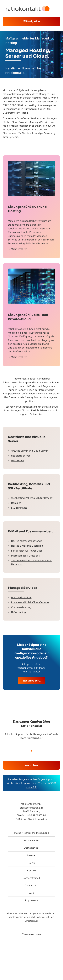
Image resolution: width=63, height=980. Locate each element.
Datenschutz (32, 885)
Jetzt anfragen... (31, 681)
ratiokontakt (23, 9)
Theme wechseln (31, 934)
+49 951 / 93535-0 (36, 815)
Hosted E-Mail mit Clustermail (28, 546)
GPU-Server (18, 460)
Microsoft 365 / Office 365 (25, 556)
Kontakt (32, 871)
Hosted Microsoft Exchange (27, 541)
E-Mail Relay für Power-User (27, 551)
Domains (16, 503)
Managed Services (21, 597)
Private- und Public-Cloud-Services (30, 602)
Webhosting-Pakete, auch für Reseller (32, 498)
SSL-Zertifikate (19, 508)
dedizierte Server (21, 456)
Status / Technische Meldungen (31, 833)
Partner (32, 855)
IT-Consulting (19, 612)
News (32, 863)
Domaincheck (32, 848)
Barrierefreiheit (31, 878)
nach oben (31, 765)
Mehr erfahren (19, 249)
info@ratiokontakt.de (36, 819)
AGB (32, 893)
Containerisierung (21, 607)
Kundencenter (32, 840)
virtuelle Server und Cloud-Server (30, 451)
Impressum (31, 900)
